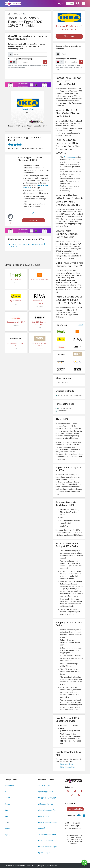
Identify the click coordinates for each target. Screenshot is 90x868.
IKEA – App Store (67, 764)
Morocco (8, 835)
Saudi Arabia (9, 785)
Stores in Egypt (44, 785)
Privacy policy (43, 816)
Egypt (7, 823)
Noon (16, 304)
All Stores (16, 14)
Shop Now (69, 36)
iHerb (16, 283)
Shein (40, 328)
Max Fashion (40, 349)
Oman (7, 810)
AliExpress (16, 325)
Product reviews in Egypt (48, 847)
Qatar (7, 816)
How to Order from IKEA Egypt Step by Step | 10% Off (28, 246)
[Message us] (84, 863)
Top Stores (61, 325)
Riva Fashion (40, 306)
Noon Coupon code (46, 840)
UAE (6, 792)
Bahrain (7, 804)
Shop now (33, 220)
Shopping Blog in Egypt (47, 798)
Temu (40, 283)
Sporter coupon (44, 853)
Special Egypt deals (46, 792)
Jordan (7, 829)
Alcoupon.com (70, 157)
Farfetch (16, 349)
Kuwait (7, 798)
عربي (61, 3)
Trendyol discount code (47, 834)
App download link (75, 809)
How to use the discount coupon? (48, 825)
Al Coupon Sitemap (46, 804)
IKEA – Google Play (67, 767)
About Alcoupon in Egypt (48, 810)
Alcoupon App (71, 803)
